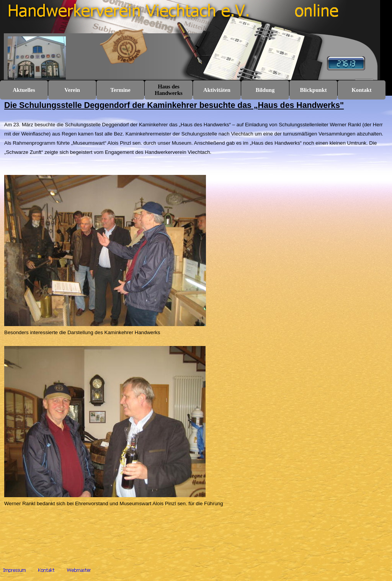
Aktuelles (24, 90)
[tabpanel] (196, 331)
